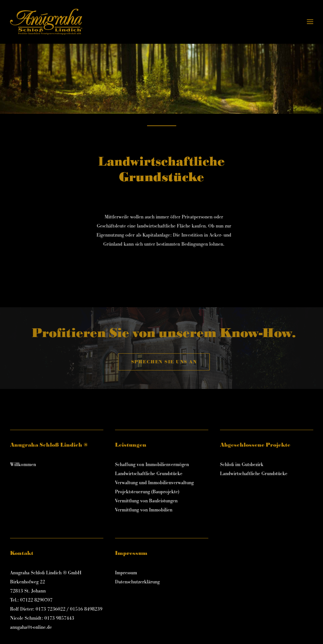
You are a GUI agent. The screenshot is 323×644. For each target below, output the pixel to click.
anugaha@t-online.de (31, 627)
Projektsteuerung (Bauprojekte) (147, 492)
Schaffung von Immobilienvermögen (152, 465)
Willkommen (23, 465)
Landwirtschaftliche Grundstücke (149, 474)
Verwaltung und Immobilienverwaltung (154, 483)
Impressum (126, 573)
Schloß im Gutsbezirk (242, 465)
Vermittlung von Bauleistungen (146, 501)
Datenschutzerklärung (137, 582)
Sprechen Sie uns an (177, 362)
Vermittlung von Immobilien (144, 510)
